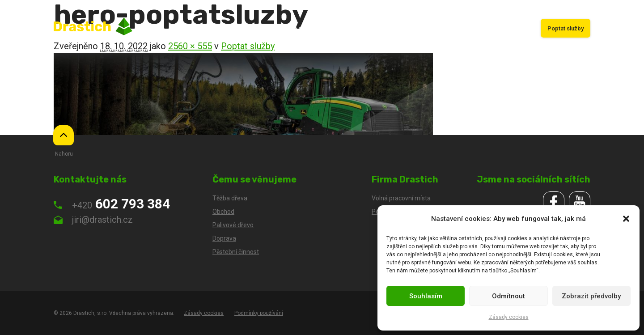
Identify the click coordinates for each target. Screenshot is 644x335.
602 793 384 (112, 204)
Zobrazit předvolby (591, 296)
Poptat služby (566, 28)
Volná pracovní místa (401, 198)
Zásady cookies (509, 317)
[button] (626, 219)
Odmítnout (508, 296)
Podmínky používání (259, 313)
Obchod (338, 28)
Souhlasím (426, 296)
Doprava (373, 28)
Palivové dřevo (475, 28)
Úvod (260, 28)
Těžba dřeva (297, 28)
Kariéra (518, 28)
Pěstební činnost (420, 28)
